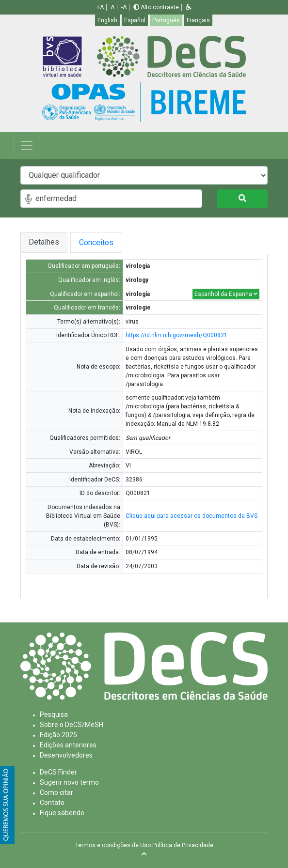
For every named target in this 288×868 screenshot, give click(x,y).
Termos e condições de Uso (113, 845)
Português (166, 20)
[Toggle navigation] (27, 145)
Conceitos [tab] (104, 242)
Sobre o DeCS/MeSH (72, 725)
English (107, 20)
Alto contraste (156, 7)
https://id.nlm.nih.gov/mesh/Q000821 (176, 335)
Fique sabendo (62, 813)
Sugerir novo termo (69, 782)
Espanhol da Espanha (226, 294)
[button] (189, 7)
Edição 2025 (58, 735)
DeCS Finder (58, 772)
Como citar (56, 792)
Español (135, 20)
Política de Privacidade (183, 845)
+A (100, 7)
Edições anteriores (68, 745)
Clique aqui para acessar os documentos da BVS (192, 516)
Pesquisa (54, 714)
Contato (52, 803)
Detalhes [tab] (44, 242)
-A (124, 7)
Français (198, 20)
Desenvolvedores (66, 755)
